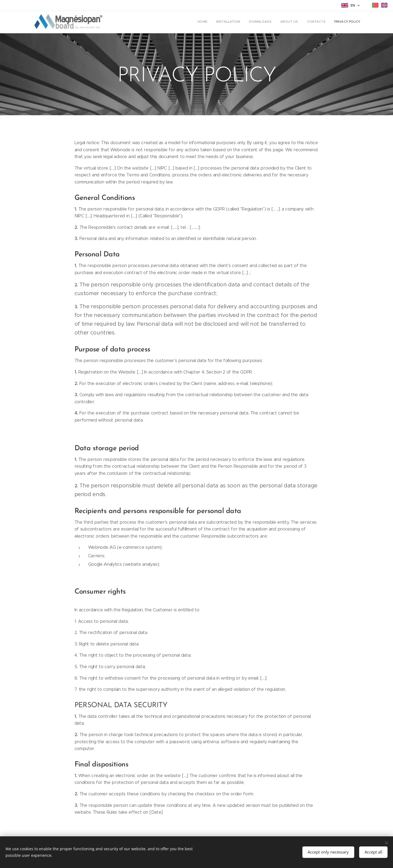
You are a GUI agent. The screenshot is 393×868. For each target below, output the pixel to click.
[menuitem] (318, 22)
